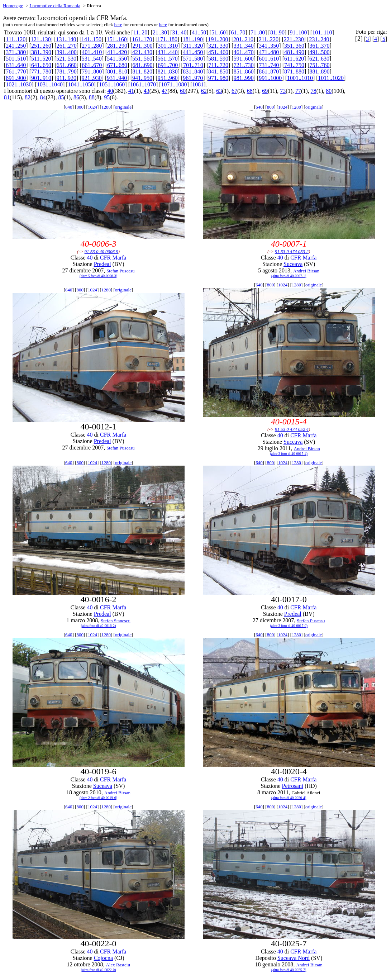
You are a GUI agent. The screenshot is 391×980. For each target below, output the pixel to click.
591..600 (244, 59)
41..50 (199, 32)
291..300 (143, 46)
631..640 (16, 65)
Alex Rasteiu (118, 965)
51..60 (219, 32)
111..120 (16, 39)
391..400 (67, 52)
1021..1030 (19, 84)
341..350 (269, 46)
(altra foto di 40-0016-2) (98, 626)
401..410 (92, 52)
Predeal (102, 264)
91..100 (299, 32)
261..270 (67, 46)
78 (314, 91)
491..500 (320, 52)
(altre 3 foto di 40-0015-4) (289, 454)
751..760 (320, 65)
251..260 (41, 46)
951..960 (168, 78)
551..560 (142, 59)
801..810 (117, 72)
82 (28, 97)
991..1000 (270, 78)
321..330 (218, 46)
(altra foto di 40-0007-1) (289, 276)
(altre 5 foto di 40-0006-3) (98, 276)
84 (43, 97)
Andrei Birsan (306, 271)
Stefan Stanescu (116, 621)
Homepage (13, 6)
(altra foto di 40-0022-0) (98, 970)
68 (250, 91)
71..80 (258, 32)
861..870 (269, 72)
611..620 (294, 59)
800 (80, 107)
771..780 (41, 72)
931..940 (117, 78)
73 (283, 91)
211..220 (269, 39)
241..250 (16, 46)
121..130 (41, 39)
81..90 (277, 32)
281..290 (117, 46)
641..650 (41, 65)
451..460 (218, 52)
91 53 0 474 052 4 (292, 429)
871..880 (294, 72)
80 (329, 91)
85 (61, 97)
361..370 (320, 46)
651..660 (67, 65)
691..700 (168, 65)
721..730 (244, 65)
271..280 (92, 46)
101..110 (322, 32)
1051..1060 (112, 84)
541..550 (117, 59)
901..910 (41, 78)
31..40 (180, 32)
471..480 (269, 52)
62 (204, 91)
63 (219, 91)
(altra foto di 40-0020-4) (289, 798)
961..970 (193, 78)
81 (7, 97)
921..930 (92, 78)
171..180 (167, 39)
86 (76, 97)
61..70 (238, 32)
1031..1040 (50, 84)
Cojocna (103, 958)
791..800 (92, 72)
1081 (198, 84)
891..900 (16, 78)
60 (183, 91)
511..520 (41, 59)
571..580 (193, 59)
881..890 (320, 72)
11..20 (140, 32)
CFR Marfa (113, 258)
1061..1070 (143, 84)
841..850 (218, 72)
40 (110, 91)
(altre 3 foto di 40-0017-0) (289, 626)
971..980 (218, 78)
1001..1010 (300, 78)
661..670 (92, 65)
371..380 (16, 52)
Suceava (293, 264)
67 (234, 91)
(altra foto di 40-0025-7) (289, 970)
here (118, 25)
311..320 (193, 46)
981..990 (244, 78)
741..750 (294, 65)
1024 (92, 107)
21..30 (160, 32)
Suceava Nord (294, 958)
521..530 (66, 59)
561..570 (168, 59)
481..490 (294, 52)
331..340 (244, 46)
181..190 (193, 39)
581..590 (218, 59)
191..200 (218, 39)
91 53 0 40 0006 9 (101, 251)
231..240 (319, 39)
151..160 (117, 39)
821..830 (168, 72)
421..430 (142, 52)
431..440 (168, 52)
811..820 (142, 72)
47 (164, 91)
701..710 (193, 65)
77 (298, 91)
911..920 (66, 78)
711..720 (218, 65)
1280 (106, 107)
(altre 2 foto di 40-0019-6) (98, 798)
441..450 (193, 52)
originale (123, 107)
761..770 (16, 72)
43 (147, 91)
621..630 (319, 59)
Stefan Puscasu (120, 271)
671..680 (117, 65)
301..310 (168, 46)
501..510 (16, 59)
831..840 (193, 72)
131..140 (66, 39)
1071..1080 (174, 84)
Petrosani (293, 786)
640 (69, 107)
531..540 (92, 59)
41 (131, 91)
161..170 (142, 39)
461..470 (244, 52)
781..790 (67, 72)
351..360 (294, 46)
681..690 (143, 65)
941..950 (142, 78)
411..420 (117, 52)
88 (92, 97)
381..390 (41, 52)
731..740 (269, 65)
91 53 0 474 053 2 (292, 251)
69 (265, 91)
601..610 (269, 59)
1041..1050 (81, 84)
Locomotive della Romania (55, 6)
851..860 (244, 72)
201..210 (243, 39)
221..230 (294, 39)
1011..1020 (331, 78)
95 (107, 97)
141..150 (91, 39)
